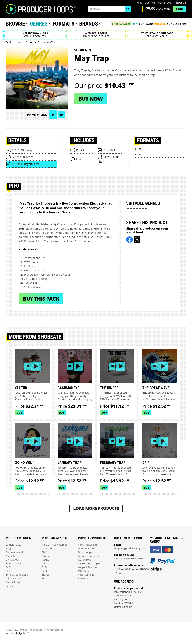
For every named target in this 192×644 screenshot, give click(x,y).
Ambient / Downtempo (55, 545)
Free (183, 24)
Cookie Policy (13, 582)
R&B (44, 567)
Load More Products (96, 508)
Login (170, 3)
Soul (44, 571)
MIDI (138, 149)
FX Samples (84, 560)
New (135, 24)
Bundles (173, 24)
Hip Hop (46, 556)
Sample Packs (13, 545)
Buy (19, 413)
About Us (11, 556)
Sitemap (10, 586)
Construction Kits (88, 545)
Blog (147, 3)
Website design (14, 633)
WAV (138, 155)
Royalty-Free (32, 164)
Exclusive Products (88, 556)
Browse (15, 24)
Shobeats (83, 50)
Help (153, 3)
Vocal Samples (86, 575)
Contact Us (12, 560)
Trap (129, 211)
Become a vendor (16, 552)
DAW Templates (87, 548)
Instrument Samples (89, 563)
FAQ (8, 567)
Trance (46, 575)
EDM (44, 552)
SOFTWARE (146, 24)
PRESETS (160, 24)
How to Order (13, 563)
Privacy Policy (13, 579)
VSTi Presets (85, 579)
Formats (63, 24)
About (140, 3)
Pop (44, 563)
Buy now (91, 99)
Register (161, 3)
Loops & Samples (88, 567)
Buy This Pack (41, 299)
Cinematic (47, 548)
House (45, 560)
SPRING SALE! (121, 24)
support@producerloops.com (131, 548)
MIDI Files (83, 571)
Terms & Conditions (17, 575)
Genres (39, 24)
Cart (180, 9)
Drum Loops (85, 552)
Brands (89, 24)
